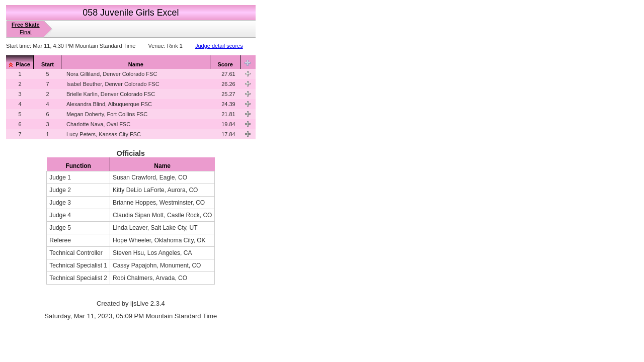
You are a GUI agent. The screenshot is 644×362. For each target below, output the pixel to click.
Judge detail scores (219, 46)
